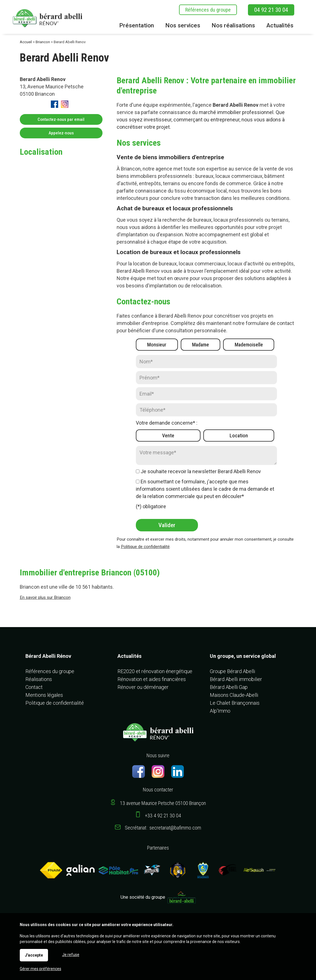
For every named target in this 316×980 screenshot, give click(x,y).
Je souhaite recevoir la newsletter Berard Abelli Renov (201, 471)
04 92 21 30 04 (271, 10)
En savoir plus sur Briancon (45, 597)
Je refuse (71, 955)
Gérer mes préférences (41, 969)
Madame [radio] (201, 345)
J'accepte (34, 955)
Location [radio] (239, 436)
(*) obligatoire (151, 506)
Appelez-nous (61, 133)
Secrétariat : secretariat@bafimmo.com (163, 828)
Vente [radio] (168, 436)
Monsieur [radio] (157, 345)
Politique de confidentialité (145, 547)
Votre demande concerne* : (167, 423)
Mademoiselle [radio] (249, 345)
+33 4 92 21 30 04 (163, 816)
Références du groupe (208, 10)
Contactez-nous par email (61, 119)
